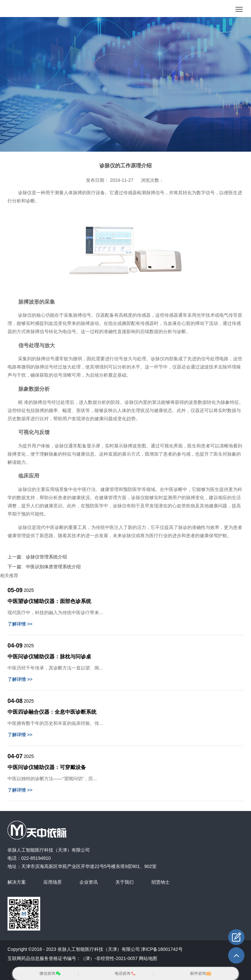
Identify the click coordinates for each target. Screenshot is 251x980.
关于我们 (125, 882)
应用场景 (53, 882)
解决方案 (17, 882)
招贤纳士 (160, 882)
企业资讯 (89, 882)
